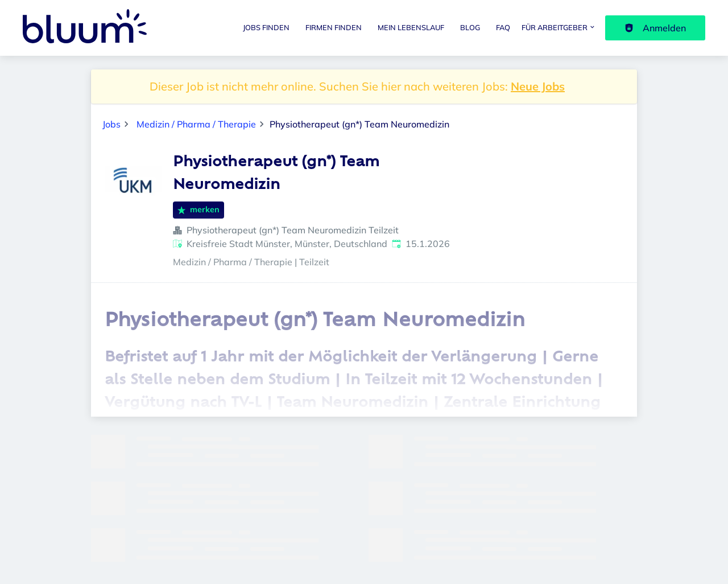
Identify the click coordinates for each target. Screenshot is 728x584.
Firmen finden (334, 27)
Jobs (111, 124)
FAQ (503, 27)
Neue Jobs (538, 86)
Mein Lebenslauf (411, 27)
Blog (470, 27)
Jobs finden (266, 27)
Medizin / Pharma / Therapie (196, 124)
